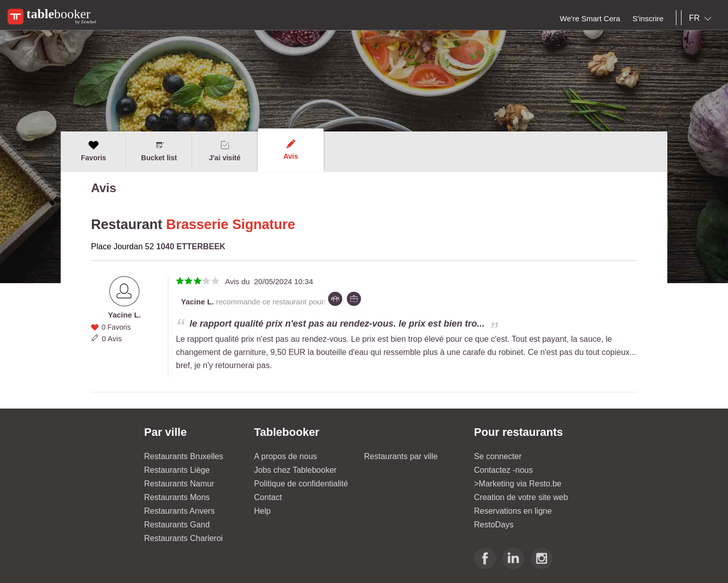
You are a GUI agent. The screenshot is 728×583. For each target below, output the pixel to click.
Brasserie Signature (231, 225)
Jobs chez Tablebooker (295, 470)
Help (263, 511)
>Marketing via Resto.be (518, 484)
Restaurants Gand (177, 525)
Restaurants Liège (177, 470)
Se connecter (498, 456)
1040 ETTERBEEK (191, 246)
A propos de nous (286, 456)
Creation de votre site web (521, 497)
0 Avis (112, 339)
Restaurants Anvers (179, 511)
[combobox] (702, 18)
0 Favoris (116, 327)
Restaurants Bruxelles (184, 456)
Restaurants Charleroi (184, 538)
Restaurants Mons (177, 497)
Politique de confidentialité (301, 484)
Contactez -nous (504, 470)
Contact (268, 497)
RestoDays (494, 525)
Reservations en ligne (513, 511)
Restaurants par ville (401, 456)
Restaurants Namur (179, 484)
